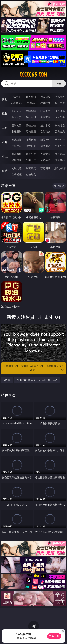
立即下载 (54, 636)
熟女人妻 (17, 117)
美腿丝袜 (17, 146)
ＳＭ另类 (60, 117)
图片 (5, 142)
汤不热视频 (60, 168)
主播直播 (45, 117)
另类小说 (31, 160)
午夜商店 (31, 168)
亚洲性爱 (17, 125)
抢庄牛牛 (60, 103)
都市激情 (17, 154)
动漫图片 (60, 140)
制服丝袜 (17, 131)
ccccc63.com (33, 75)
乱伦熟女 (45, 131)
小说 (5, 157)
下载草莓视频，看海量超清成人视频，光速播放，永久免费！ (34, 368)
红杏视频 (17, 174)
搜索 (59, 84)
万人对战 (45, 97)
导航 (5, 171)
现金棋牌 (45, 103)
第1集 (7, 380)
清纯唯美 (31, 146)
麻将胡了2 (17, 103)
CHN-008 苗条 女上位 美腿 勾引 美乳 (37, 380)
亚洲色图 (31, 140)
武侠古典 (60, 154)
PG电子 (17, 97)
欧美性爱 (60, 125)
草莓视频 (45, 168)
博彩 (5, 99)
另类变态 (60, 131)
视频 (5, 114)
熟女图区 (45, 146)
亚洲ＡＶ (17, 111)
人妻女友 (45, 154)
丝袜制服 (31, 117)
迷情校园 (17, 160)
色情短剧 (31, 174)
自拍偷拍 (31, 111)
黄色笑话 (45, 160)
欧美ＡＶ (45, 111)
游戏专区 (60, 97)
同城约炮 (17, 168)
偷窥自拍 (17, 140)
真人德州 (31, 97)
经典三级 (31, 131)
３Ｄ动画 (60, 111)
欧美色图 (45, 140)
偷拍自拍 (31, 125)
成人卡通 (45, 125)
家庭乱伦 (31, 154)
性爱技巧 (60, 160)
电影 (5, 128)
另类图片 (60, 146)
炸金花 (31, 103)
